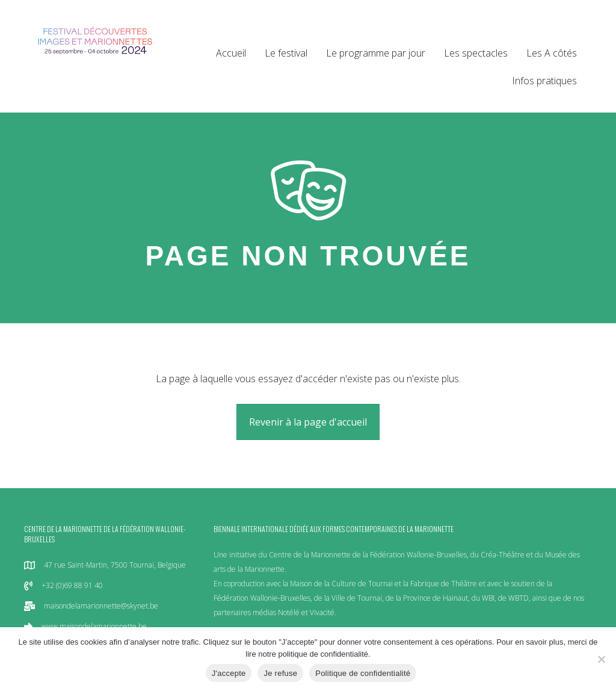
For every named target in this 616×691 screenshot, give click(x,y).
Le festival (286, 53)
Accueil (231, 53)
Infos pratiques (544, 81)
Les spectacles (476, 53)
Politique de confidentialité (363, 673)
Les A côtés (552, 53)
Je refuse (280, 673)
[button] (308, 422)
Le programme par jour (376, 53)
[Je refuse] (601, 659)
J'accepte (229, 673)
